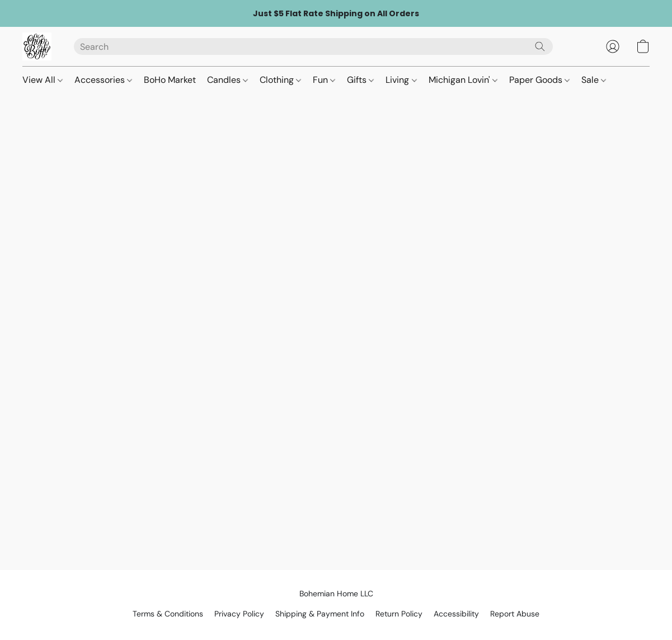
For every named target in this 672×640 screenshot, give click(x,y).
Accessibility (456, 614)
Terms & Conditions (168, 614)
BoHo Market (170, 80)
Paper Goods (539, 80)
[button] (37, 46)
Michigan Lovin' (463, 80)
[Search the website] (540, 46)
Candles (227, 80)
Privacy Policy (239, 614)
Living (401, 80)
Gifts (360, 80)
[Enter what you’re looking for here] (313, 46)
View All (43, 80)
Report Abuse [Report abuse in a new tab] (515, 614)
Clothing (280, 80)
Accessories (103, 80)
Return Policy (399, 614)
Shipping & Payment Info (320, 614)
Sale (594, 80)
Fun (324, 80)
